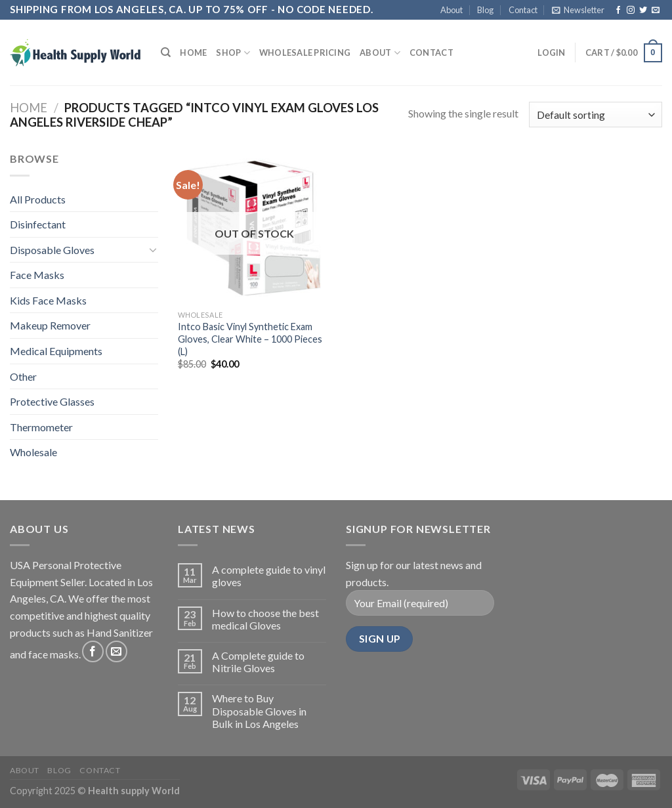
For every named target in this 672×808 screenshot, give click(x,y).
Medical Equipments (56, 351)
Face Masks (37, 275)
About (451, 10)
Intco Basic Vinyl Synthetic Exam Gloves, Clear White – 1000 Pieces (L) (250, 339)
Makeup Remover (50, 325)
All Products (38, 199)
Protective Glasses (52, 401)
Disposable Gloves (52, 250)
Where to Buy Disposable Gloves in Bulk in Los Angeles (259, 711)
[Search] (166, 53)
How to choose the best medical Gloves (265, 619)
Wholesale (33, 452)
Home (193, 53)
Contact (523, 10)
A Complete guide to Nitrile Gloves (258, 662)
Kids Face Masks (48, 300)
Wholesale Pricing (305, 53)
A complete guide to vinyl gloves (269, 576)
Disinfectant (38, 224)
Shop (233, 53)
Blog (485, 10)
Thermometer (41, 427)
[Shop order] (596, 115)
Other (23, 376)
